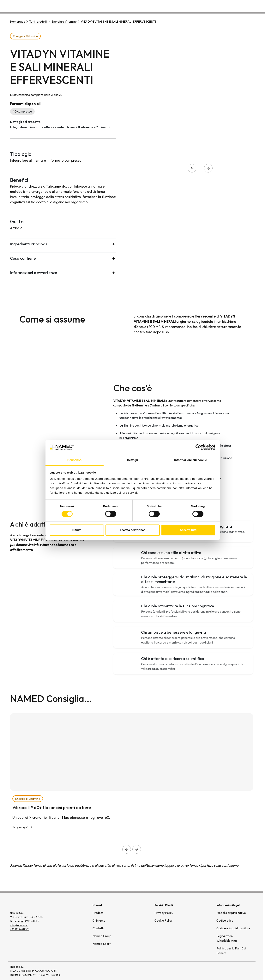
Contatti (244, 6)
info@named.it (19, 925)
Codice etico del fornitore (233, 928)
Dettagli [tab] (133, 460)
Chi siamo (200, 6)
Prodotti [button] (180, 6)
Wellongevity (223, 6)
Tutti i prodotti (38, 21)
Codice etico (225, 920)
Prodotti (98, 913)
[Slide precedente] (127, 849)
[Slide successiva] (137, 849)
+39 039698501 (20, 929)
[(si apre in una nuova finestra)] (240, 971)
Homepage (18, 21)
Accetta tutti (188, 530)
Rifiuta (77, 530)
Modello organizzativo (231, 913)
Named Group (102, 936)
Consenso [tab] (74, 460)
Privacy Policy (164, 913)
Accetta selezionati (132, 530)
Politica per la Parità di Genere (231, 951)
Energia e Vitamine (64, 21)
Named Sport (102, 944)
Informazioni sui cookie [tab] (191, 460)
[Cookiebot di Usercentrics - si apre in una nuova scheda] (198, 447)
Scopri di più (20, 827)
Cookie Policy (163, 920)
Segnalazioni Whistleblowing (227, 938)
